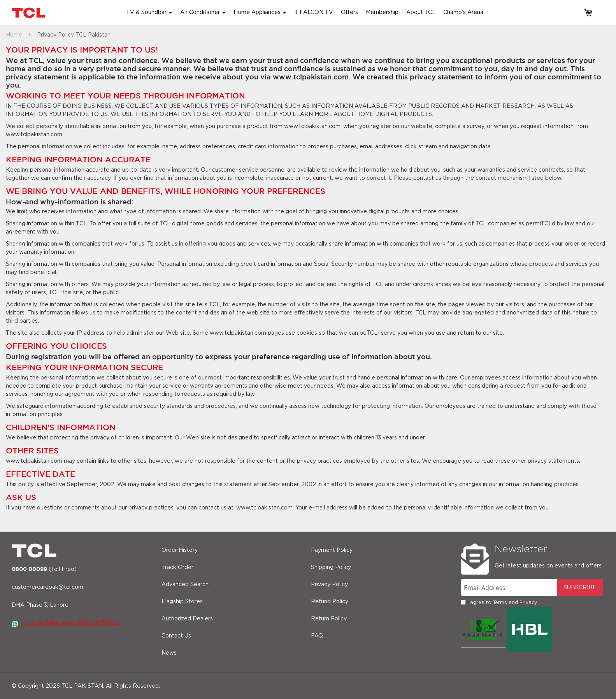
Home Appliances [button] (257, 12)
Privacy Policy (329, 585)
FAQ (317, 636)
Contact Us (176, 636)
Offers (349, 12)
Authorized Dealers (187, 619)
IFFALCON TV (314, 12)
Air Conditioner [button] (200, 12)
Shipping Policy (331, 567)
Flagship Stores (182, 602)
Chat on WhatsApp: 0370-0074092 (65, 623)
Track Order (177, 567)
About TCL (421, 12)
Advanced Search (185, 585)
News (169, 653)
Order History (180, 550)
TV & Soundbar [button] (146, 12)
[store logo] (29, 13)
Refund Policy (330, 602)
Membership (382, 12)
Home (15, 35)
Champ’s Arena (463, 12)
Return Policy (329, 619)
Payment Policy (332, 550)
